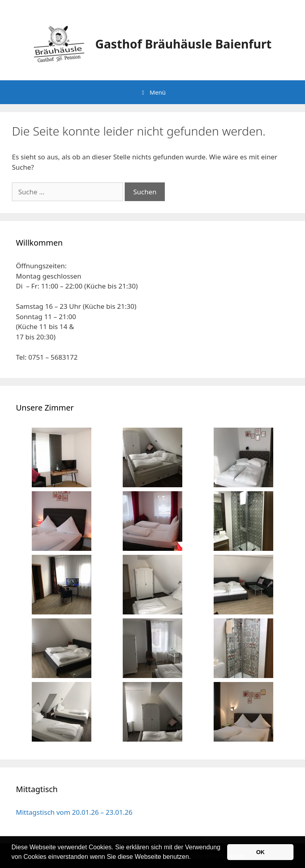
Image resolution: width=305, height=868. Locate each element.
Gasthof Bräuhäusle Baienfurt (183, 44)
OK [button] (261, 852)
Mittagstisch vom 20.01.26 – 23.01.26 (74, 812)
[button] (194, 858)
